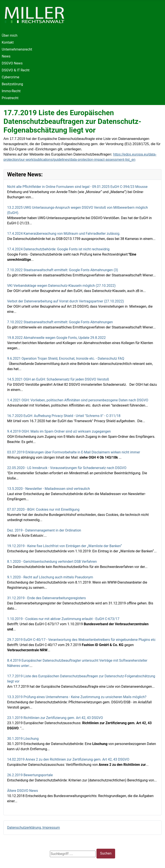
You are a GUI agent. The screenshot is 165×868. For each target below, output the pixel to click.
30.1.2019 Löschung (23, 739)
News (6, 56)
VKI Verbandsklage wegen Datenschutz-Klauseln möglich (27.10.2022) (61, 286)
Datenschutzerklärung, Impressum (33, 828)
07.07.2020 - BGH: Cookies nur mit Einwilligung (43, 509)
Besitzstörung (12, 84)
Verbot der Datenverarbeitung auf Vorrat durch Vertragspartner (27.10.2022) (65, 301)
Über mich (10, 35)
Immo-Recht (11, 91)
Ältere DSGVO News (23, 791)
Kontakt (8, 42)
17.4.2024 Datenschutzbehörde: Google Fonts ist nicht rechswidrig (58, 249)
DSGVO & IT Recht (16, 70)
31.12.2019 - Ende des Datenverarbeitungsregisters (47, 598)
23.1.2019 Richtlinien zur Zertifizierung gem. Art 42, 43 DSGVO (55, 718)
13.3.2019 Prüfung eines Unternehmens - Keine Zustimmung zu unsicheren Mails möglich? (77, 697)
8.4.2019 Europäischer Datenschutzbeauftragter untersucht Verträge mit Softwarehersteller (77, 660)
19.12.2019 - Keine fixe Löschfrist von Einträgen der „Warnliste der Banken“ (65, 546)
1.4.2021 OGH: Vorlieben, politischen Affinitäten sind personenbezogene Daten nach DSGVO (78, 400)
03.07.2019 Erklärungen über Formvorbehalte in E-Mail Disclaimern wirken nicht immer (74, 452)
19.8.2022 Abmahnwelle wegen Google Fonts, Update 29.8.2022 (56, 338)
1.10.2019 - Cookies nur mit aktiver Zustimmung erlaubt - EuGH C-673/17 (63, 619)
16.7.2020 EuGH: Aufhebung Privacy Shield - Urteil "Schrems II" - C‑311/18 (64, 416)
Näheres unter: (18, 666)
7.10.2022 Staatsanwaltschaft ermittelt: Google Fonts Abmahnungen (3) (63, 270)
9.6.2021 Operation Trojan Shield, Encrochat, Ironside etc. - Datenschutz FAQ (66, 359)
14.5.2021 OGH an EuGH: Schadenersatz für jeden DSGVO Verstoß (58, 379)
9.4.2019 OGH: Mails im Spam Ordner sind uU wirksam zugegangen (59, 431)
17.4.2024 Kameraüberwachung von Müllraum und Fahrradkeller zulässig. (64, 234)
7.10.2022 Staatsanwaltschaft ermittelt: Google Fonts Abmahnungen (60, 322)
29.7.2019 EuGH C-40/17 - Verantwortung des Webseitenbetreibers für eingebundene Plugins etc (81, 640)
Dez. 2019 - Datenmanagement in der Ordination (44, 530)
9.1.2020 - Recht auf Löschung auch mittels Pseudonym (50, 577)
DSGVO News (12, 63)
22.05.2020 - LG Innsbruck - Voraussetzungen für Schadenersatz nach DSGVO (67, 468)
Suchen (106, 853)
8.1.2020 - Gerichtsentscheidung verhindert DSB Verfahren (52, 562)
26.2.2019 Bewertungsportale (30, 775)
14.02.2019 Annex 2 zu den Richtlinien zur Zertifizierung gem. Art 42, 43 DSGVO (68, 759)
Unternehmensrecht (17, 49)
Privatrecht (10, 98)
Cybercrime (11, 77)
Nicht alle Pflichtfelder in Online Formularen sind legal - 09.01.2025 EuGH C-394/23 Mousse (77, 187)
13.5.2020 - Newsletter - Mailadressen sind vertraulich (49, 489)
